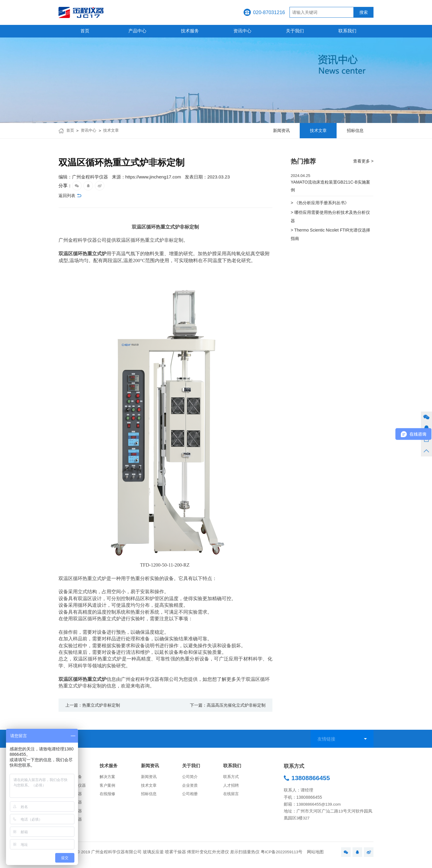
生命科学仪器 (71, 824)
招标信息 (149, 797)
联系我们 (347, 31)
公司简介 (190, 778)
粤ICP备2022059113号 (282, 857)
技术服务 (190, 31)
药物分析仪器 (71, 815)
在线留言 (232, 797)
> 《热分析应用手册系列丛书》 (322, 204)
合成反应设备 (71, 778)
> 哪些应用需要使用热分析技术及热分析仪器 (331, 219)
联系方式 (232, 778)
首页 (85, 31)
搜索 (364, 12)
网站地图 (315, 857)
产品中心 (137, 31)
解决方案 (108, 778)
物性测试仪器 (71, 797)
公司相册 (190, 797)
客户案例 (108, 787)
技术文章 (113, 131)
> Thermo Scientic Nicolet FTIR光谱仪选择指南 (331, 238)
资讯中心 (242, 31)
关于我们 (295, 31)
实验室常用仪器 (73, 787)
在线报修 (108, 797)
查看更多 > (363, 161)
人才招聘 (232, 787)
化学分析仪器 (71, 806)
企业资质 (190, 787)
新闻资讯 (151, 767)
